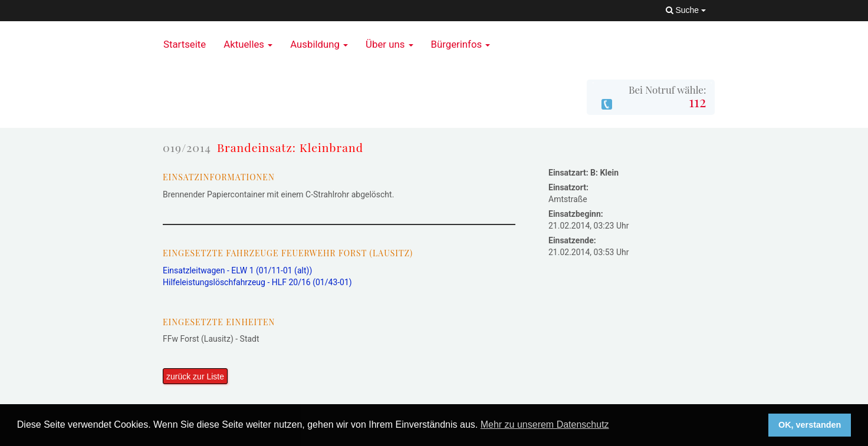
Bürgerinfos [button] (461, 44)
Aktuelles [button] (248, 44)
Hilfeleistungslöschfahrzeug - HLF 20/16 (257, 282)
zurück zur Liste (195, 376)
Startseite (185, 44)
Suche (686, 10)
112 (697, 101)
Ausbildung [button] (319, 44)
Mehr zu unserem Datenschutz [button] (545, 424)
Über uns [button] (389, 44)
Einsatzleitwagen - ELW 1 (237, 270)
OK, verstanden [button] (810, 425)
